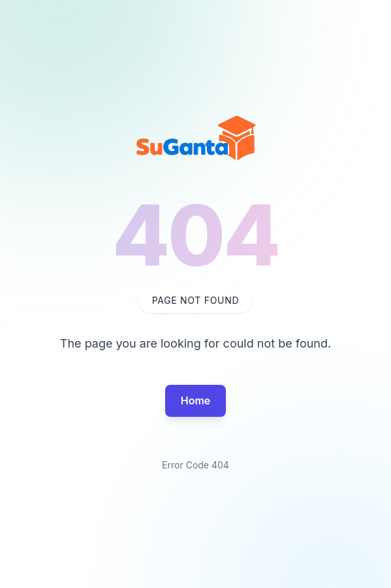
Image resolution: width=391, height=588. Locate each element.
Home (196, 400)
